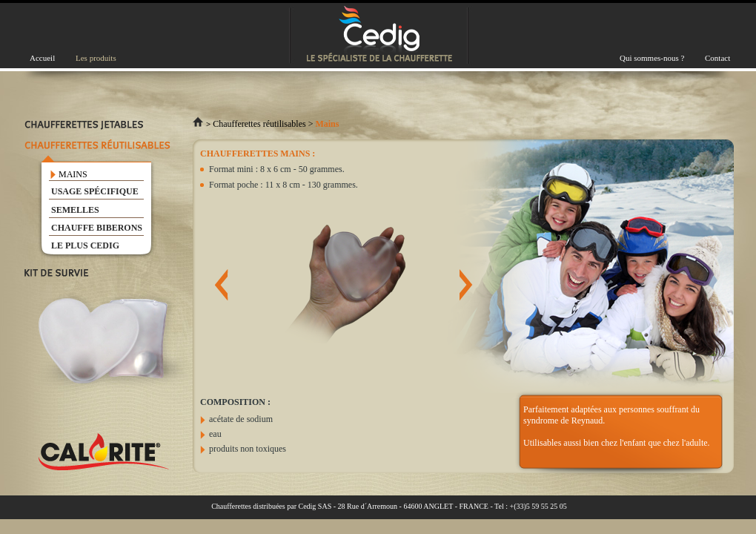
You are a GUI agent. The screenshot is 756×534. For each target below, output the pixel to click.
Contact (717, 58)
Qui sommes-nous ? (652, 58)
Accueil (42, 58)
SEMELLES (75, 210)
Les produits (96, 58)
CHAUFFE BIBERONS (97, 228)
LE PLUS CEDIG (85, 245)
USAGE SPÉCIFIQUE (95, 191)
